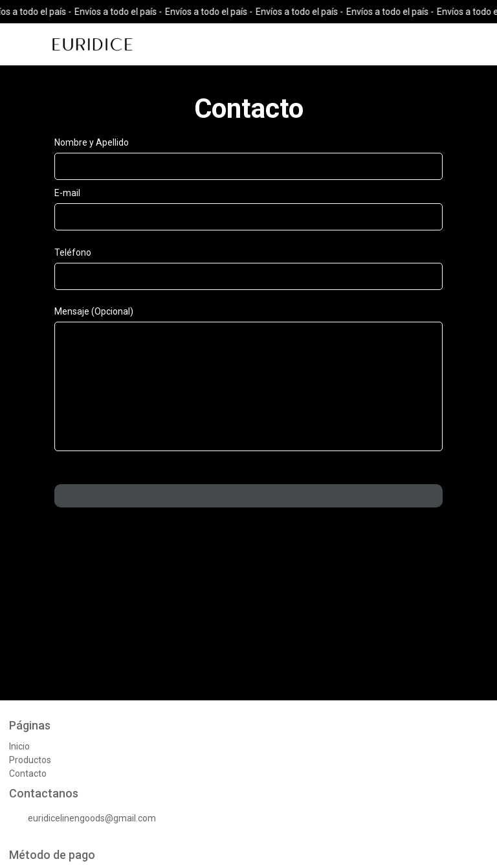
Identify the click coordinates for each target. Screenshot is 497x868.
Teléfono (73, 252)
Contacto (28, 773)
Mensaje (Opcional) (94, 311)
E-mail (67, 193)
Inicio (19, 746)
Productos (30, 760)
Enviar (249, 496)
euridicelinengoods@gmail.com (83, 819)
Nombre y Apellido (92, 142)
